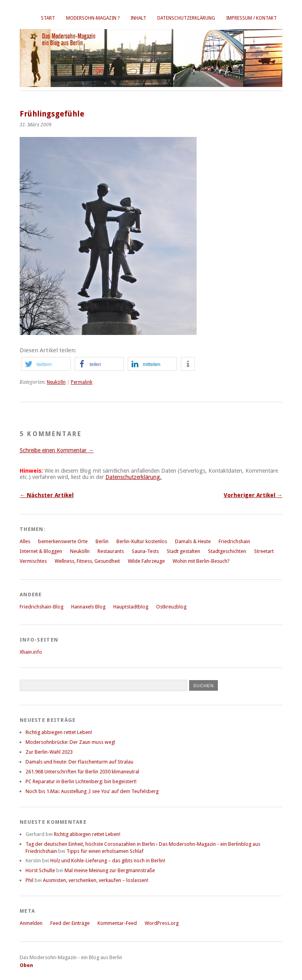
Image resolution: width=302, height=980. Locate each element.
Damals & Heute (193, 541)
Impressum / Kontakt (251, 18)
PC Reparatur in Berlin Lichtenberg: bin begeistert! (81, 781)
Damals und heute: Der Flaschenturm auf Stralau (79, 762)
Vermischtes (33, 561)
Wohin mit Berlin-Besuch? (201, 561)
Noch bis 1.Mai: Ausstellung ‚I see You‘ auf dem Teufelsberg (92, 791)
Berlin (102, 541)
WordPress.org (162, 923)
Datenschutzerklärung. (134, 477)
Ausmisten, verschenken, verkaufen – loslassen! (96, 880)
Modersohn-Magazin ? (93, 18)
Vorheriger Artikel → (253, 495)
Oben (26, 965)
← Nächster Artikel (47, 495)
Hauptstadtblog (131, 607)
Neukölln (56, 382)
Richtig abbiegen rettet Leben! (59, 732)
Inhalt (138, 18)
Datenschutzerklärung (186, 18)
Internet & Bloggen (41, 551)
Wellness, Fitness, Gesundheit (87, 561)
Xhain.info (31, 652)
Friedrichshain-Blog (41, 607)
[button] (46, 364)
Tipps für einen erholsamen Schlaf (105, 851)
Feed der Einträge (70, 923)
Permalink (82, 382)
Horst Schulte (40, 870)
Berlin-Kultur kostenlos (142, 541)
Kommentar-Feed (117, 923)
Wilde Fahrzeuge (146, 561)
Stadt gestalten (183, 551)
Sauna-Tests (145, 551)
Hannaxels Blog (88, 607)
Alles (25, 541)
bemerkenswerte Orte (63, 541)
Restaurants (111, 551)
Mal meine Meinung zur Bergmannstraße (110, 870)
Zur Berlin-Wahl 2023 (49, 752)
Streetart (264, 551)
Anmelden (31, 923)
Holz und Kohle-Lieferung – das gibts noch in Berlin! (108, 861)
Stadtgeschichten (227, 551)
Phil (29, 880)
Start (48, 18)
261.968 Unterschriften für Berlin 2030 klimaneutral (82, 772)
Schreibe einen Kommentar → (57, 450)
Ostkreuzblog (171, 607)
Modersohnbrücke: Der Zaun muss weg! (70, 742)
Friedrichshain (234, 541)
